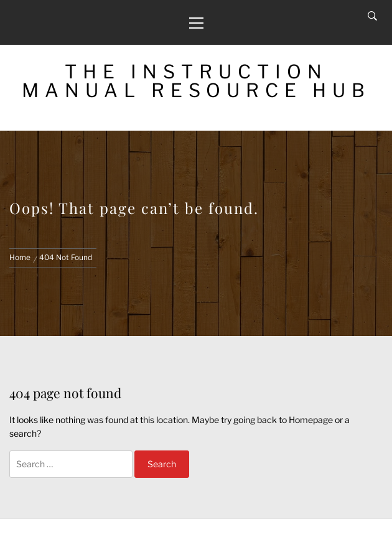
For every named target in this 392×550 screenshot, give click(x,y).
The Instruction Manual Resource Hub (196, 81)
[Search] (372, 16)
